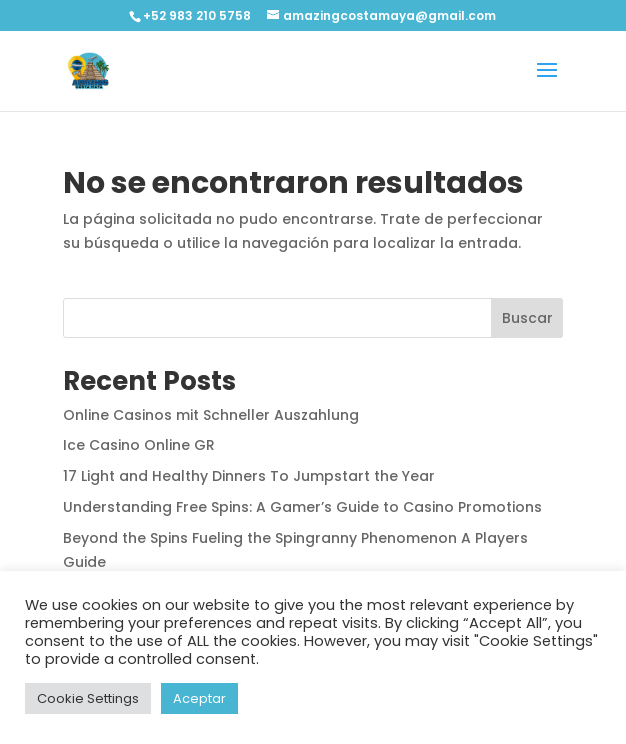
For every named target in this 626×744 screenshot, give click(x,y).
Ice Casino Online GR (139, 445)
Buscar (527, 318)
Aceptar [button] (199, 698)
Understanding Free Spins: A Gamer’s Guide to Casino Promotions (302, 507)
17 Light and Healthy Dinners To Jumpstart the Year (249, 476)
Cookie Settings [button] (88, 698)
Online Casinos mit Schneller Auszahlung (211, 415)
